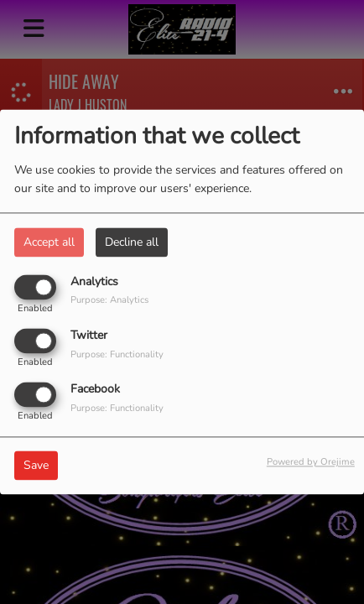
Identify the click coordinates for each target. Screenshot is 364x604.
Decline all (132, 242)
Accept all (49, 242)
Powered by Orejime (311, 463)
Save (36, 466)
